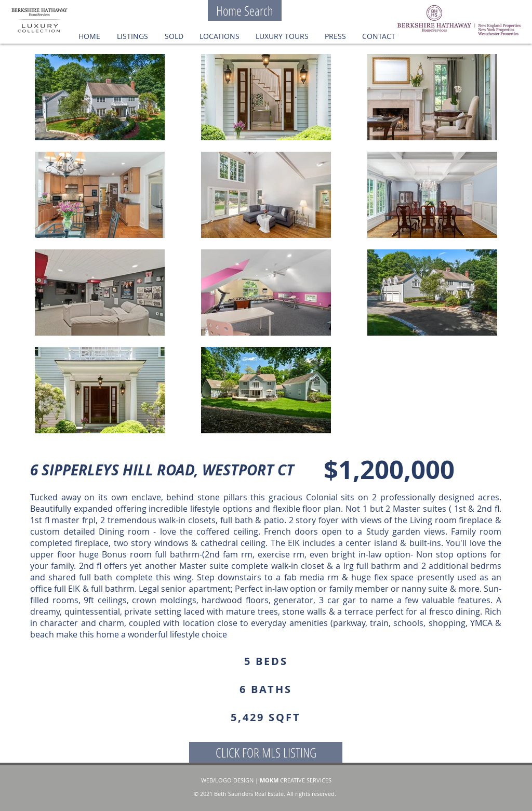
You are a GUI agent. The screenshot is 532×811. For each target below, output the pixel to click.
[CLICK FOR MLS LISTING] (266, 752)
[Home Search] (245, 10)
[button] (174, 36)
